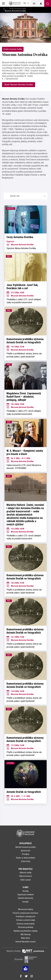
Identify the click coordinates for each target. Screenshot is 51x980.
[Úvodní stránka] (15, 3)
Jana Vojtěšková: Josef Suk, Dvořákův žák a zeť (22, 287)
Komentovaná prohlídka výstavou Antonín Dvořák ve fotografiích (25, 341)
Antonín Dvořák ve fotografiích (24, 792)
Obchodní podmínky (26, 927)
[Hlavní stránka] (4, 9)
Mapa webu (26, 938)
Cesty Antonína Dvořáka (20, 237)
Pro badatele (26, 869)
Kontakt (26, 902)
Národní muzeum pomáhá (26, 847)
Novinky (26, 891)
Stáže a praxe (26, 880)
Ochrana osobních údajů (26, 920)
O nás (26, 887)
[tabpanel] (26, 504)
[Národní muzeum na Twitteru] (26, 976)
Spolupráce (26, 843)
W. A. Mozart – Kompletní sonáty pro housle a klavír (25, 452)
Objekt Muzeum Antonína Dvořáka (19, 85)
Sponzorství (26, 851)
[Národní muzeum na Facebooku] (21, 976)
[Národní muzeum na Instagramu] (32, 976)
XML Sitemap (26, 934)
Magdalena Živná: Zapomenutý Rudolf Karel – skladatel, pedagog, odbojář (24, 397)
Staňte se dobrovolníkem (26, 858)
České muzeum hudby (17, 9)
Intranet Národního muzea (26, 942)
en (28, 3)
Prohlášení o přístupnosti (26, 917)
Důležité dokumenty (26, 898)
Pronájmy (26, 854)
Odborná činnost (26, 876)
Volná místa (26, 861)
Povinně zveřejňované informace (26, 913)
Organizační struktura (26, 895)
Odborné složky (26, 873)
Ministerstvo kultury (26, 909)
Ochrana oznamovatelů (26, 924)
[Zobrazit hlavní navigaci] (3, 3)
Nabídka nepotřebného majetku (26, 931)
